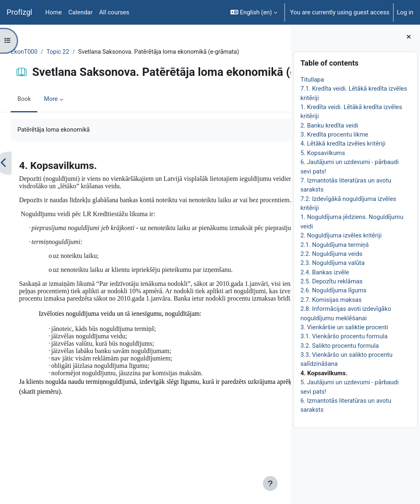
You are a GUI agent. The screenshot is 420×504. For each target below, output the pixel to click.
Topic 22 (77, 52)
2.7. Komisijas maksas (331, 300)
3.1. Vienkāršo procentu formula (344, 336)
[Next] (282, 191)
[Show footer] (270, 483)
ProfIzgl (19, 12)
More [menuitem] (70, 127)
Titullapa (312, 80)
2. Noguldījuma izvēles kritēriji (341, 235)
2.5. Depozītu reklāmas (331, 281)
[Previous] (22, 191)
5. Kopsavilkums (323, 153)
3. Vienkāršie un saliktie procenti (344, 327)
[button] (254, 12)
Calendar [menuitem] (81, 12)
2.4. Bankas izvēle (325, 272)
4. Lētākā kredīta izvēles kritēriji (343, 144)
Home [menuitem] (54, 12)
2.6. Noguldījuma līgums (333, 290)
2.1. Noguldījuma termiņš (334, 245)
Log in (405, 12)
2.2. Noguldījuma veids (331, 254)
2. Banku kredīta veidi (329, 125)
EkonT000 (43, 52)
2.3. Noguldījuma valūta (332, 263)
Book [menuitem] (43, 127)
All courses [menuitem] (114, 12)
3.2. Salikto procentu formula (339, 346)
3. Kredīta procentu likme (334, 135)
